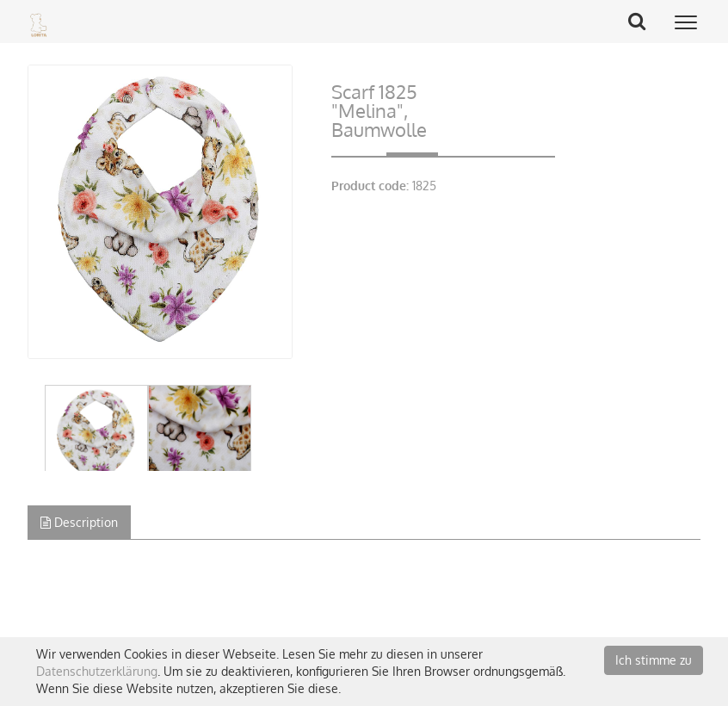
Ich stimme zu (654, 660)
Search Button (643, 21)
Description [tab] (79, 522)
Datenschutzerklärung (97, 671)
